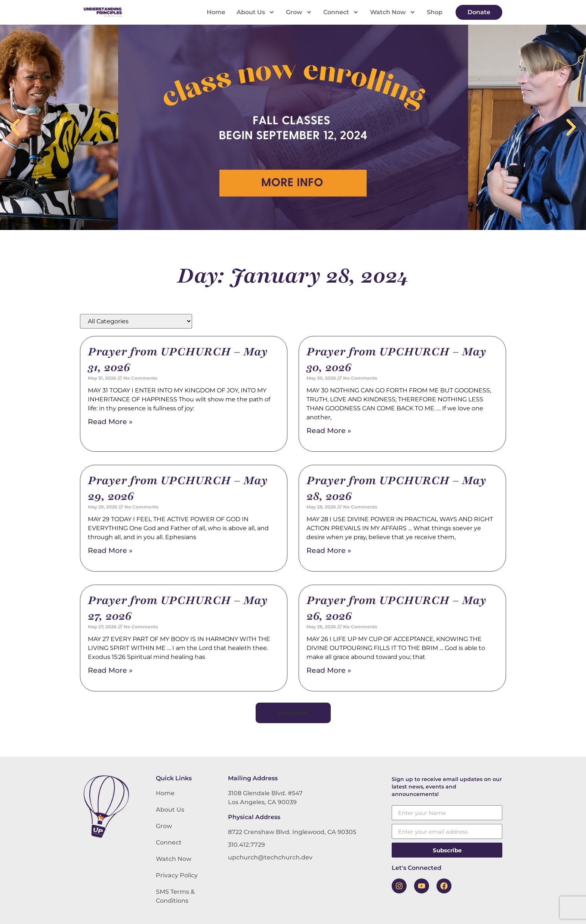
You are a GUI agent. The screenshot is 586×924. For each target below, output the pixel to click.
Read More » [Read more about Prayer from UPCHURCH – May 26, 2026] (329, 670)
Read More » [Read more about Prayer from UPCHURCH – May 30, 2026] (329, 431)
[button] (15, 127)
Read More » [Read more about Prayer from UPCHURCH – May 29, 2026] (110, 550)
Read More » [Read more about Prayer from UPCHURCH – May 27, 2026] (110, 670)
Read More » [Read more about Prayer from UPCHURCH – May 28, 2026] (329, 550)
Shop (435, 12)
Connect (341, 12)
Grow (299, 12)
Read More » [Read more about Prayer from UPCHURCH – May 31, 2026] (110, 422)
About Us (256, 12)
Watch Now (393, 12)
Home (216, 12)
